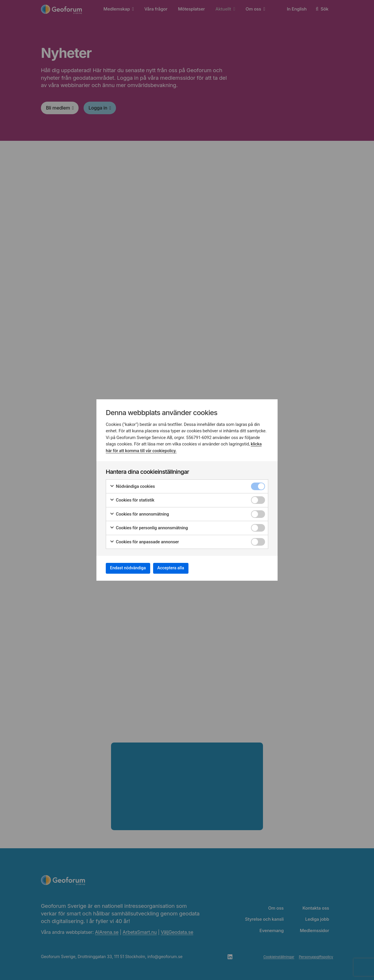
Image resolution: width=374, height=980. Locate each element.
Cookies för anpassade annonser (144, 540)
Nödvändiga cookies (132, 485)
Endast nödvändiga (132, 568)
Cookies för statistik (132, 498)
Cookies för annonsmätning (139, 512)
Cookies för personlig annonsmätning (149, 526)
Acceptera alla (182, 568)
